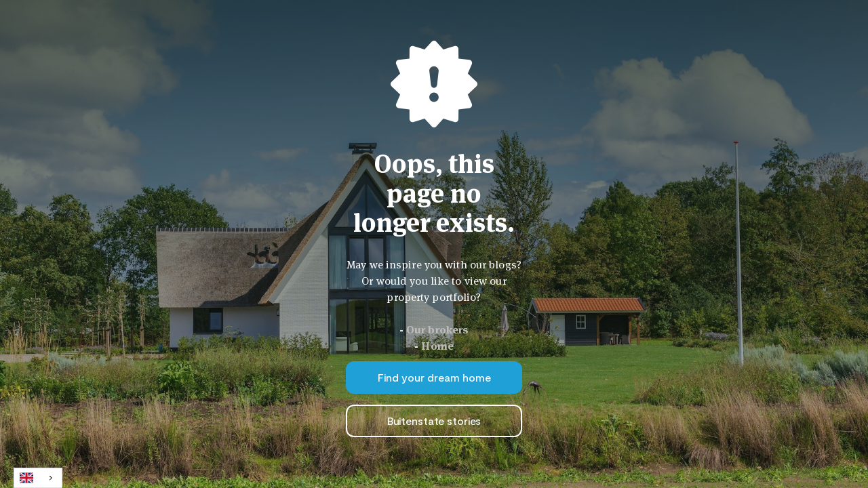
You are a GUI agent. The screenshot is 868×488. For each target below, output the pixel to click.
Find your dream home (434, 377)
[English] (38, 478)
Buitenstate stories (434, 421)
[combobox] (38, 478)
